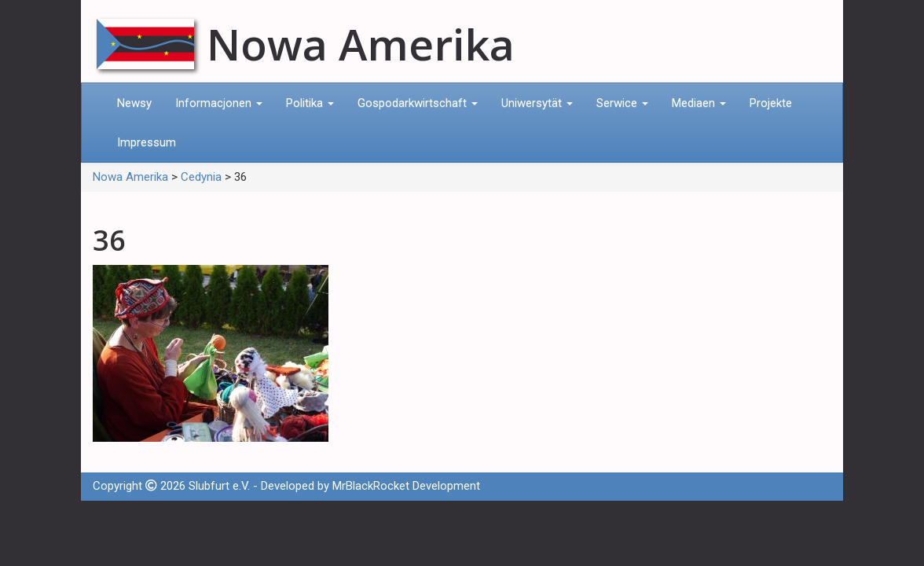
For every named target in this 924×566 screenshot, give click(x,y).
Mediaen (699, 103)
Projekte (771, 103)
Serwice (622, 103)
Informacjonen (219, 103)
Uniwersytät (537, 103)
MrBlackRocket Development (406, 486)
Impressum (147, 142)
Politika (310, 103)
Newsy (134, 103)
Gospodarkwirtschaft (418, 103)
